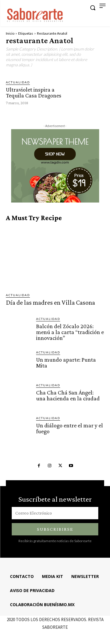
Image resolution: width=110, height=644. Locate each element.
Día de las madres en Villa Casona (50, 302)
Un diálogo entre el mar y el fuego (70, 428)
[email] (55, 513)
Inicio (10, 33)
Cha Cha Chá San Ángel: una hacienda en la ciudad (68, 395)
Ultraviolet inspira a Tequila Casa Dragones (34, 92)
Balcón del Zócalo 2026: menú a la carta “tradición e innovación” (70, 332)
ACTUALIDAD (18, 82)
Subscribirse (55, 529)
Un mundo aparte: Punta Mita (66, 363)
